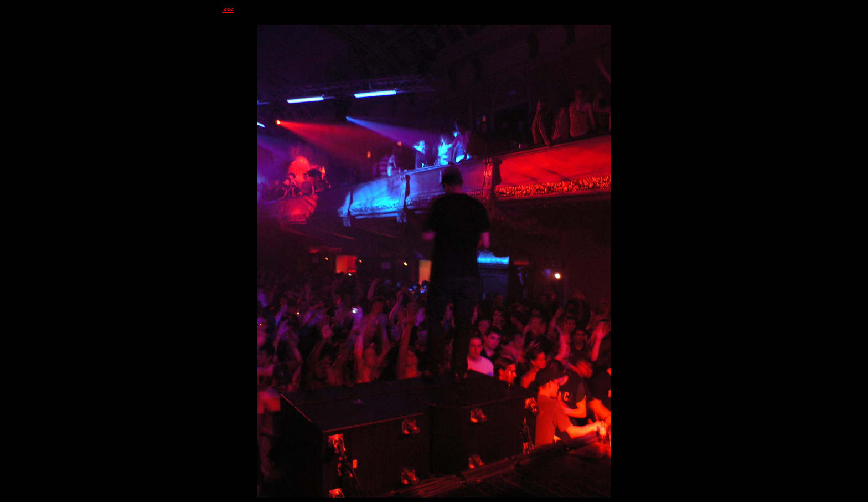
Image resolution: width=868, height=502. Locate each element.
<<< (228, 10)
